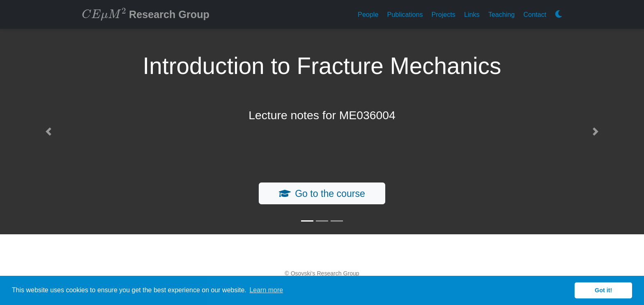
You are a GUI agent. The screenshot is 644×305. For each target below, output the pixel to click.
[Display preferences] (559, 15)
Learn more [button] (266, 290)
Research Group (146, 14)
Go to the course (322, 194)
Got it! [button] (603, 290)
